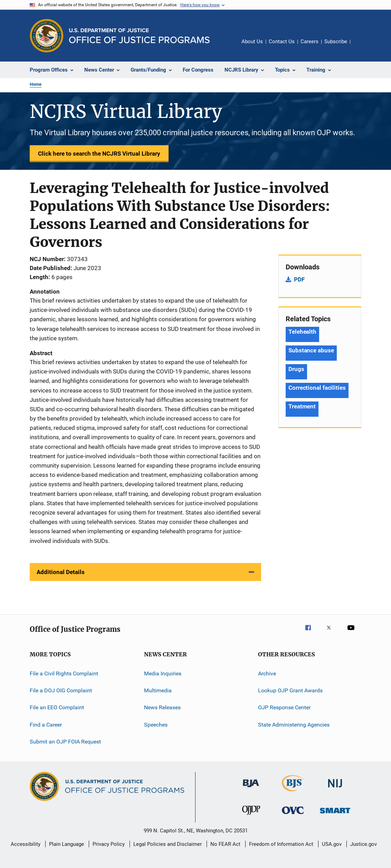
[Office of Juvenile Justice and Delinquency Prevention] (251, 816)
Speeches (156, 725)
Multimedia (158, 690)
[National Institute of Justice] (335, 789)
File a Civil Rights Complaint (64, 673)
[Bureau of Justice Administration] (251, 788)
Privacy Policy (109, 844)
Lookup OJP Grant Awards (290, 690)
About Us (252, 41)
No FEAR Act (225, 844)
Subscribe (336, 41)
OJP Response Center (284, 707)
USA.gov (332, 844)
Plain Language (66, 844)
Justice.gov (364, 844)
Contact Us (282, 41)
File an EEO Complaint (57, 707)
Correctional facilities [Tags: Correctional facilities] (317, 388)
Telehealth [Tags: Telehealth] (302, 332)
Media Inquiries (163, 673)
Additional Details (61, 572)
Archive (267, 673)
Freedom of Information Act (281, 844)
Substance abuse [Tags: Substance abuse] (311, 350)
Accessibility (26, 844)
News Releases (162, 707)
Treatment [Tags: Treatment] (302, 406)
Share (361, 46)
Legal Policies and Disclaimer (168, 844)
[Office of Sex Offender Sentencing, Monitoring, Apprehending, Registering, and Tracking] (335, 815)
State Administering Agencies (294, 725)
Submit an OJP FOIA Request (65, 742)
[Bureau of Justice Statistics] (293, 793)
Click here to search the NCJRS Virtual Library (99, 154)
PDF (299, 279)
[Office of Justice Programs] (47, 36)
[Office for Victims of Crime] (293, 815)
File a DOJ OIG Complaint (61, 690)
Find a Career (46, 725)
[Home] (139, 36)
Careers (309, 41)
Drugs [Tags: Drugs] (296, 369)
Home (36, 84)
